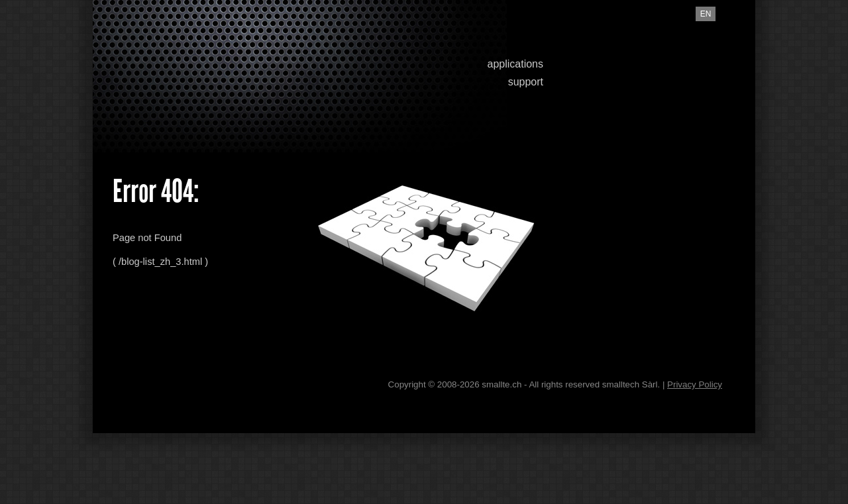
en (706, 14)
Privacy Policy (695, 384)
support (526, 82)
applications (516, 64)
